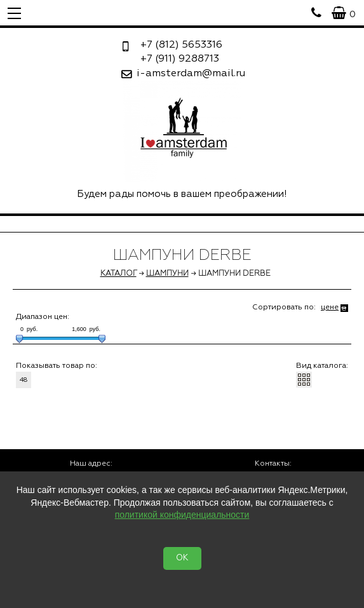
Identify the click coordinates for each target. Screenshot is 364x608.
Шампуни (167, 274)
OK (182, 558)
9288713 (180, 59)
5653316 (181, 45)
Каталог (118, 274)
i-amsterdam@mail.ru (191, 74)
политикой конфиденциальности (182, 515)
